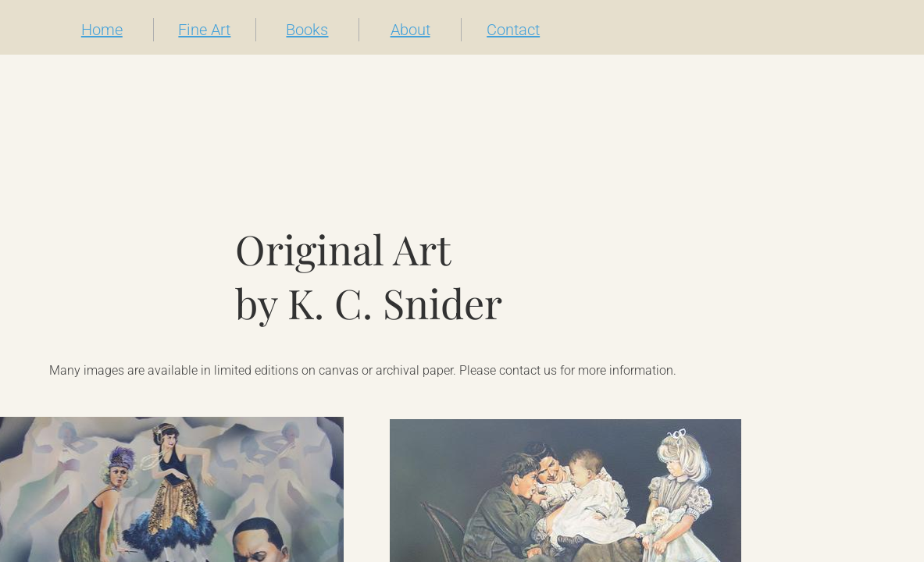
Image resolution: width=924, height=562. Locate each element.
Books (307, 30)
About (410, 30)
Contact (513, 30)
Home (102, 30)
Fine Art (204, 30)
